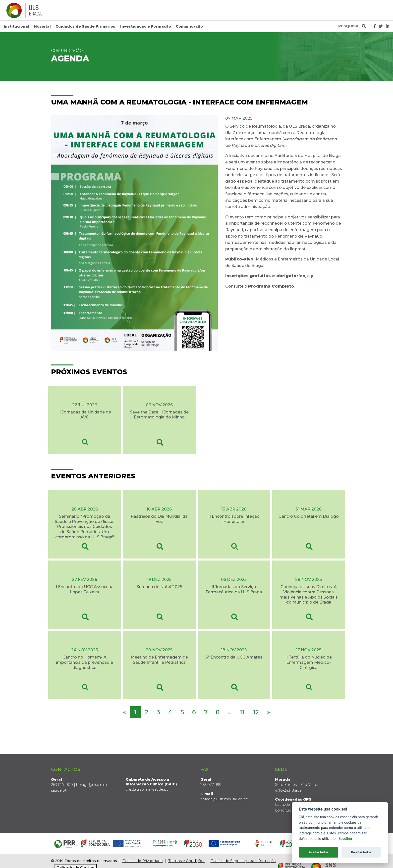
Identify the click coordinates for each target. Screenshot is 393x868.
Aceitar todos (318, 852)
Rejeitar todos (361, 852)
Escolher (345, 839)
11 (242, 712)
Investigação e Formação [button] (146, 26)
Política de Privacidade (143, 861)
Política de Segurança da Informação (243, 861)
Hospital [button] (42, 26)
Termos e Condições (187, 861)
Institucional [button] (16, 26)
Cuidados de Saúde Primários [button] (85, 26)
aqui (311, 276)
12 (256, 712)
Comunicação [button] (189, 26)
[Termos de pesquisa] (348, 26)
